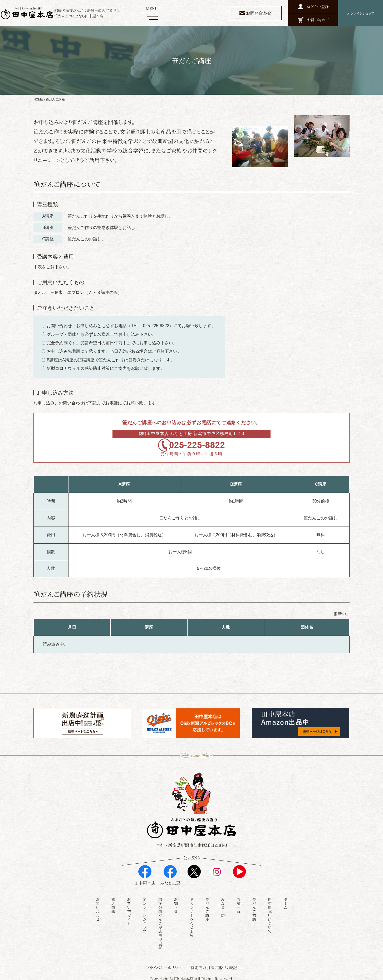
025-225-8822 (200, 448)
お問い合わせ (98, 907)
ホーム (285, 901)
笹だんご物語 (254, 907)
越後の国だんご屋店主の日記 (160, 921)
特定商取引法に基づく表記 (214, 965)
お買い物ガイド (129, 909)
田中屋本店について (270, 913)
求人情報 (113, 903)
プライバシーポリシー (164, 965)
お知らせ (176, 903)
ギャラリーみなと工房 (192, 915)
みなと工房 (223, 905)
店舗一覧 (239, 903)
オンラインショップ (144, 913)
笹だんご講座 (207, 907)
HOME (38, 99)
